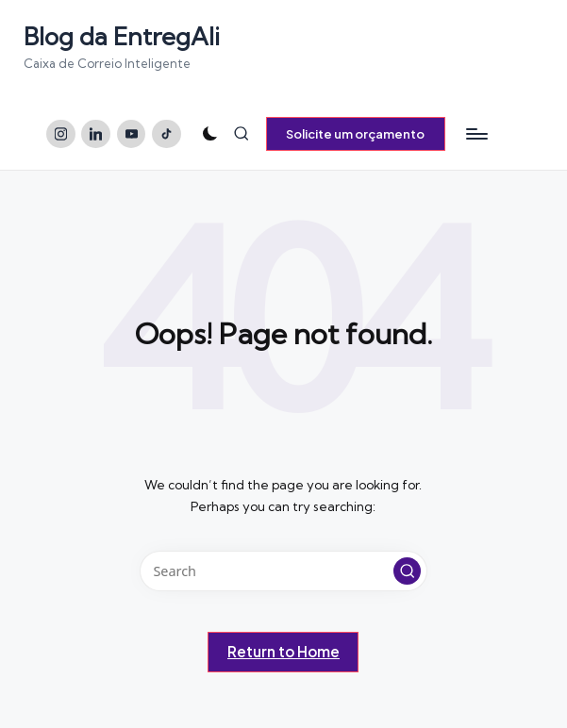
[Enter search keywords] (283, 571)
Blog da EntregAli (122, 37)
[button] (356, 134)
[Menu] (476, 134)
